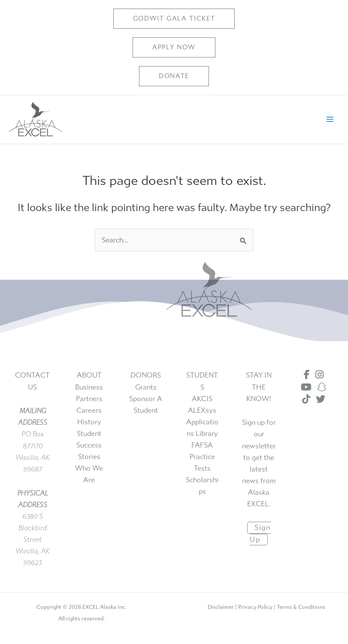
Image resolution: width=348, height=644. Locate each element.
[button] (174, 19)
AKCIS (202, 399)
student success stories (89, 445)
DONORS (146, 375)
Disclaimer (221, 607)
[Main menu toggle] (330, 119)
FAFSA (202, 445)
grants (146, 387)
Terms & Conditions (301, 607)
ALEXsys (202, 410)
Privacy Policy (255, 607)
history (89, 422)
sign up (260, 534)
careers (89, 410)
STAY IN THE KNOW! (259, 387)
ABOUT (89, 375)
